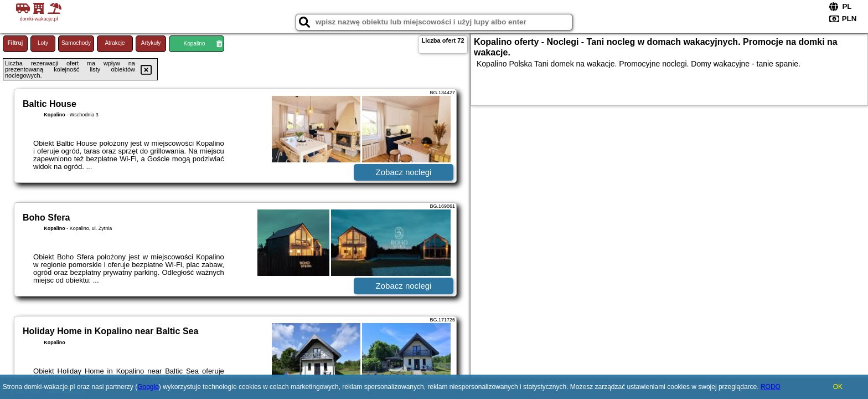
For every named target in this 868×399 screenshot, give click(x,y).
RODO (771, 387)
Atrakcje (115, 43)
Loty (43, 43)
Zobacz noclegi (404, 172)
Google (148, 387)
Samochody (76, 43)
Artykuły (151, 43)
